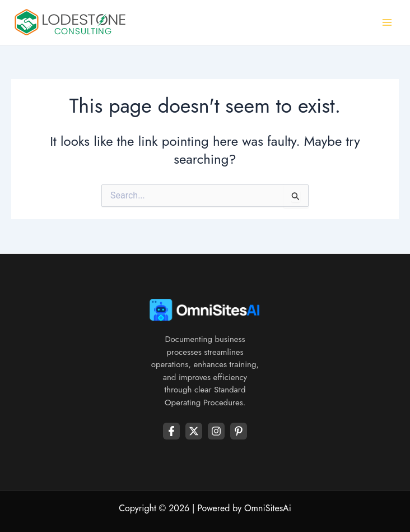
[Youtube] (239, 431)
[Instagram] (216, 431)
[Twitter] (194, 431)
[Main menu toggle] (387, 23)
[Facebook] (171, 431)
